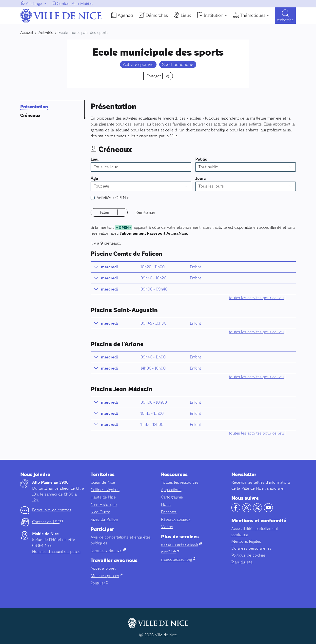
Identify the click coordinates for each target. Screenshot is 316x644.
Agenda (125, 15)
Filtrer (105, 212)
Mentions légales (246, 541)
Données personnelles (251, 548)
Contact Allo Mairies (75, 4)
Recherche (285, 20)
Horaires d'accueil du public (56, 551)
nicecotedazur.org (178, 559)
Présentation (34, 107)
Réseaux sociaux (176, 519)
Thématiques (253, 15)
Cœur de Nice (103, 482)
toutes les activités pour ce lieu (256, 298)
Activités (113, 198)
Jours (201, 179)
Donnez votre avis (108, 551)
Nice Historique (104, 505)
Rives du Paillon (104, 519)
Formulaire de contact (52, 510)
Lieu (95, 159)
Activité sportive (138, 64)
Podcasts (169, 512)
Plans (166, 505)
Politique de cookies (248, 555)
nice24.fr (170, 552)
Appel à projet (103, 568)
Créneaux (30, 115)
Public (201, 159)
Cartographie (172, 497)
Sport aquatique (178, 64)
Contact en (48, 522)
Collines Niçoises (105, 490)
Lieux (186, 15)
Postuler (99, 583)
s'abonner (276, 488)
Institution (213, 15)
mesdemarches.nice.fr (181, 545)
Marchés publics (107, 576)
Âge (94, 179)
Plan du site (242, 562)
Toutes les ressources (180, 482)
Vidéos (167, 527)
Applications (171, 490)
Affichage (34, 4)
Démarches (157, 15)
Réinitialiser (145, 212)
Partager (154, 76)
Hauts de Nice (103, 497)
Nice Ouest (100, 512)
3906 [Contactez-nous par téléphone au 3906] (64, 482)
